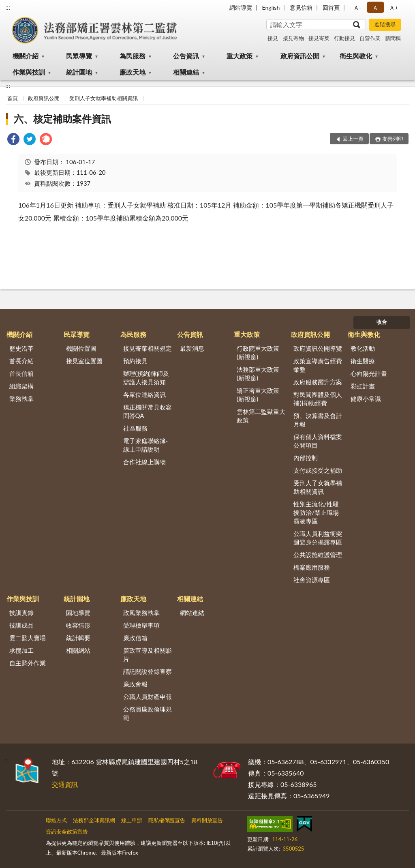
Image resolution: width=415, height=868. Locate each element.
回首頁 (331, 8)
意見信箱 (301, 8)
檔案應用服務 (312, 567)
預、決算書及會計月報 (318, 420)
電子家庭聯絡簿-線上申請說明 (146, 445)
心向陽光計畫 (369, 373)
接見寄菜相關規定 (148, 348)
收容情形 (78, 625)
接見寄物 (293, 38)
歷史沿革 (21, 348)
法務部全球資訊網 (94, 820)
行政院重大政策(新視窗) (258, 353)
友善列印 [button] (393, 139)
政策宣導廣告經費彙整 (318, 365)
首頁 (13, 98)
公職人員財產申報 (148, 697)
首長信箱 (21, 373)
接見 (273, 38)
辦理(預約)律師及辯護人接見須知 (146, 378)
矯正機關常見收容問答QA (148, 411)
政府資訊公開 (300, 56)
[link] (13, 140)
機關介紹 (26, 56)
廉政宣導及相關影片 (148, 655)
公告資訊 (186, 56)
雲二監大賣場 (28, 638)
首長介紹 (21, 361)
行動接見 (344, 38)
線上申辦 (132, 820)
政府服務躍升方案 (318, 382)
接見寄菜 (319, 38)
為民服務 (133, 56)
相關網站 (78, 650)
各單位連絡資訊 (144, 394)
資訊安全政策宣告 (67, 832)
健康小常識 (366, 399)
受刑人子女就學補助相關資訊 (104, 98)
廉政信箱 (135, 638)
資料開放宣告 (207, 820)
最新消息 (192, 348)
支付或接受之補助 (318, 470)
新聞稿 (393, 38)
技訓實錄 (21, 613)
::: (8, 7)
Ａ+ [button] (394, 8)
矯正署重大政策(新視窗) (258, 395)
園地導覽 (78, 613)
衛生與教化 (356, 56)
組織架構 (21, 386)
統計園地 (79, 72)
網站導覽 (241, 8)
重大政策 (240, 56)
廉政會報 (135, 684)
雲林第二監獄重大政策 (261, 416)
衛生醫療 (363, 361)
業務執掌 (21, 399)
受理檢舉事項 (141, 625)
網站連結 (192, 613)
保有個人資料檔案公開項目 (318, 441)
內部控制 (306, 458)
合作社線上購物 (144, 462)
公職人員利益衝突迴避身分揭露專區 (318, 538)
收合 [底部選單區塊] (382, 322)
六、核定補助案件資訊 (62, 119)
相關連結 (186, 72)
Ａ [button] (375, 8)
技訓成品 (21, 625)
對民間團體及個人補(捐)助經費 (318, 399)
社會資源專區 (312, 580)
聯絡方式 (56, 820)
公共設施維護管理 (318, 555)
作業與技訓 (29, 72)
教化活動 (363, 348)
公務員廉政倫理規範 (148, 713)
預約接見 (135, 361)
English (271, 8)
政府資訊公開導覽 (318, 348)
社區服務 (135, 428)
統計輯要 (78, 638)
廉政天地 (133, 72)
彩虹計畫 (363, 386)
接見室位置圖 (84, 361)
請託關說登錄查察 (148, 671)
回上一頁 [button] (353, 139)
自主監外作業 (28, 663)
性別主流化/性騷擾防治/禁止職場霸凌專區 (316, 512)
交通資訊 (65, 784)
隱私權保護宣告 (167, 820)
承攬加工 (21, 650)
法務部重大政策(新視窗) (258, 374)
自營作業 (370, 38)
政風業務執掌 (141, 613)
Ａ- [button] (357, 8)
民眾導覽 (79, 56)
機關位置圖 (81, 348)
